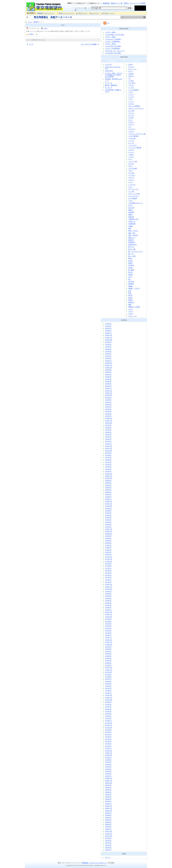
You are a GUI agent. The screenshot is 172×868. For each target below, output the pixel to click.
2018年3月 (108, 550)
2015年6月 (108, 626)
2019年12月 (109, 501)
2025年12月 (109, 335)
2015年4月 (108, 631)
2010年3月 (108, 771)
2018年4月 (108, 548)
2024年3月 (108, 384)
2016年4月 (108, 603)
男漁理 (130, 275)
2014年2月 (108, 663)
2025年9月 (108, 342)
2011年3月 (108, 744)
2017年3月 (108, 578)
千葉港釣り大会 (133, 219)
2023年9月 (108, 398)
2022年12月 (109, 418)
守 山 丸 (109, 83)
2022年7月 (108, 430)
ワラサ (130, 201)
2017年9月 (108, 564)
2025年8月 (108, 345)
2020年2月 (108, 497)
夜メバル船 (132, 256)
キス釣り (131, 118)
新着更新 (106, 3)
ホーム (28, 17)
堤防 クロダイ (133, 231)
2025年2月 (108, 358)
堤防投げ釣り (133, 245)
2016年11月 (109, 587)
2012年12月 (109, 695)
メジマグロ (132, 185)
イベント (131, 102)
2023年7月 (108, 402)
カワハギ (131, 113)
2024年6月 (108, 377)
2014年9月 (108, 647)
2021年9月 (108, 453)
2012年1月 (108, 721)
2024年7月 (108, 374)
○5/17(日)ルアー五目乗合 (113, 39)
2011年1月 (108, 748)
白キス (130, 277)
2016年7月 (108, 596)
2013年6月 (108, 681)
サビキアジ (132, 129)
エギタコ (131, 104)
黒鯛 (130, 305)
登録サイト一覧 (117, 3)
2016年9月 (108, 591)
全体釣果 (131, 212)
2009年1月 (108, 804)
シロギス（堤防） (111, 32)
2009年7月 (108, 790)
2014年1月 (108, 665)
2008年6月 (108, 820)
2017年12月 (109, 557)
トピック (131, 152)
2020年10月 (109, 478)
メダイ (130, 187)
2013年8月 (108, 677)
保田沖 (130, 210)
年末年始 (131, 265)
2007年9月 (108, 838)
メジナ (130, 182)
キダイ (130, 120)
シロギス (131, 131)
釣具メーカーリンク (66, 13)
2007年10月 (109, 836)
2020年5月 (108, 490)
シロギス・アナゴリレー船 (137, 134)
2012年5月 (108, 711)
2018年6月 (108, 543)
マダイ (130, 166)
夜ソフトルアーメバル (135, 251)
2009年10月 (109, 783)
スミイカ (131, 143)
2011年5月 (108, 739)
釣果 (130, 293)
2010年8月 (108, 760)
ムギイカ (131, 180)
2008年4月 (108, 824)
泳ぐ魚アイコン (82, 13)
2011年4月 (108, 741)
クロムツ (131, 124)
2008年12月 (109, 806)
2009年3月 (108, 799)
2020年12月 (109, 474)
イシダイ (131, 94)
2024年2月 (108, 386)
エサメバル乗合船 (134, 106)
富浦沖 (130, 263)
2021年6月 (108, 460)
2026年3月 (108, 328)
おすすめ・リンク (108, 13)
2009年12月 (109, 778)
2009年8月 (108, 788)
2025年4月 (108, 354)
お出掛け (131, 74)
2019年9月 (108, 508)
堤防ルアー (132, 238)
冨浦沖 (130, 215)
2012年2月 (108, 718)
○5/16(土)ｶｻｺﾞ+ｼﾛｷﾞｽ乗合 (113, 46)
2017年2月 (108, 580)
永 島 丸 (109, 88)
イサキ (130, 92)
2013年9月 (108, 675)
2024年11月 (109, 365)
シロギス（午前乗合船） (113, 42)
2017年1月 (108, 582)
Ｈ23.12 (131, 311)
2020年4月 (108, 492)
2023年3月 (108, 411)
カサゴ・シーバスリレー (136, 108)
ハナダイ (131, 157)
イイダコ (131, 88)
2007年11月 (109, 834)
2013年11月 (109, 670)
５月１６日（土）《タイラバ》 (115, 51)
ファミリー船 (133, 161)
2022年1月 (108, 444)
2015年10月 (109, 617)
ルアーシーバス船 (134, 194)
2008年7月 (108, 818)
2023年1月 (108, 416)
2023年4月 (108, 409)
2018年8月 (108, 538)
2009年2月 (108, 801)
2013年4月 (108, 686)
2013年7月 (108, 679)
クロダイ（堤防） (111, 37)
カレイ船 (131, 111)
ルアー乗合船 (133, 198)
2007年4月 (108, 850)
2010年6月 (108, 764)
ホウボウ (131, 164)
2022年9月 (108, 425)
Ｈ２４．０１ (133, 316)
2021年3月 (108, 467)
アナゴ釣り (132, 83)
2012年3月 (108, 716)
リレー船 (131, 191)
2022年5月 (108, 434)
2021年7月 (108, 458)
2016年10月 (109, 589)
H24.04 (130, 64)
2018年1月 (108, 554)
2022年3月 (108, 439)
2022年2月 (108, 441)
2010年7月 (108, 762)
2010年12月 (109, 751)
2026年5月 (108, 324)
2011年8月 (108, 732)
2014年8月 (108, 649)
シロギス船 (132, 138)
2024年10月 (109, 368)
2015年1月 (108, 637)
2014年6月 (108, 654)
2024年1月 (108, 388)
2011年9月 (108, 730)
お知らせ (131, 76)
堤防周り (36, 22)
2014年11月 (109, 642)
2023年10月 (109, 395)
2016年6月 (108, 598)
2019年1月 (108, 527)
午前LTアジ (132, 221)
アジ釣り (131, 81)
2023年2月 (108, 414)
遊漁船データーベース (45, 13)
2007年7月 (108, 843)
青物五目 (131, 302)
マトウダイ (132, 175)
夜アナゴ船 (132, 249)
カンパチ (131, 115)
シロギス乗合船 (133, 136)
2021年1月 (108, 471)
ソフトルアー (133, 145)
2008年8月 (108, 815)
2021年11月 (109, 448)
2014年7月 (108, 651)
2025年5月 (108, 351)
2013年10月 (109, 672)
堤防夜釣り (132, 242)
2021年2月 (108, 469)
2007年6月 (108, 845)
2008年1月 (108, 829)
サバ (130, 127)
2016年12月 (109, 584)
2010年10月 (109, 755)
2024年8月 (108, 372)
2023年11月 (109, 393)
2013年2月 (108, 691)
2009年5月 (108, 794)
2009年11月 (109, 781)
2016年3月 (108, 605)
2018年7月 (108, 541)
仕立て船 (131, 208)
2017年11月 (109, 559)
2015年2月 (108, 635)
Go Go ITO (108, 64)
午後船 (130, 226)
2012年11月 (109, 698)
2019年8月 (108, 511)
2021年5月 (108, 462)
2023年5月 (108, 407)
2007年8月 (108, 841)
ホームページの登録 (138, 3)
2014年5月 (108, 656)
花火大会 (131, 281)
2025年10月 (109, 340)
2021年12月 (109, 446)
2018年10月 (109, 534)
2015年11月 (109, 614)
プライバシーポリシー (98, 863)
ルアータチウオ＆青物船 (89, 44)
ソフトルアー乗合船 (135, 148)
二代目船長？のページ (135, 203)
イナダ (31, 44)
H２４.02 (131, 67)
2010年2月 (108, 774)
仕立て (130, 205)
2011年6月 (108, 737)
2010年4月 (108, 769)
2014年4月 (108, 658)
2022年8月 (108, 428)
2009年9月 (108, 785)
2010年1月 (108, 776)
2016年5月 (108, 601)
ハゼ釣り (131, 155)
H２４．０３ (132, 69)
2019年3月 (108, 522)
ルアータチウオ (133, 196)
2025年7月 (108, 347)
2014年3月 (108, 661)
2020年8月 (108, 483)
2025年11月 (109, 338)
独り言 (130, 272)
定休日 (130, 261)
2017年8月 (108, 566)
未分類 (130, 268)
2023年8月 (108, 400)
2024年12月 (109, 363)
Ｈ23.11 (131, 309)
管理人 (126, 3)
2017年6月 (108, 571)
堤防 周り (132, 233)
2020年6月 (108, 488)
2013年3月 (108, 688)
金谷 (130, 291)
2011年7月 (108, 734)
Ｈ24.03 (131, 314)
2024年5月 (108, 379)
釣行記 (130, 295)
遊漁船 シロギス (134, 288)
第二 (130, 279)
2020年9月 (108, 481)
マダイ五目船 (133, 168)
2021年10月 (109, 451)
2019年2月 (108, 524)
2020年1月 (108, 499)
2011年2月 (108, 746)
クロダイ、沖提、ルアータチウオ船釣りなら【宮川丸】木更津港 (114, 75)
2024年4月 (108, 381)
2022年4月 (108, 437)
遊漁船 (130, 286)
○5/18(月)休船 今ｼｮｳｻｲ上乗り (115, 35)
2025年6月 (108, 349)
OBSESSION (109, 71)
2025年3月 (108, 356)
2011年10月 (109, 728)
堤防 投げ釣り (133, 235)
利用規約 (85, 863)
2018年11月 (109, 531)
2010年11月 (109, 753)
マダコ (130, 171)
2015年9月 (108, 619)
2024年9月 (108, 370)
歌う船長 (131, 270)
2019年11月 (109, 504)
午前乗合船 (132, 224)
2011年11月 (109, 725)
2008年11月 (109, 808)
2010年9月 (108, 758)
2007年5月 (108, 848)
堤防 (130, 228)
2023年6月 (108, 404)
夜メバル (131, 254)
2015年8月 (108, 621)
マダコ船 (131, 173)
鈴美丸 (130, 298)
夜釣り (130, 258)
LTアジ (131, 71)
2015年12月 (109, 612)
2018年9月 (108, 536)
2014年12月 (109, 640)
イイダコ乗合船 (133, 90)
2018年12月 (109, 529)
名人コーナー (94, 13)
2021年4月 (108, 464)
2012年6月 (108, 709)
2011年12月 (109, 723)
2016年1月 (108, 610)
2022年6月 (108, 432)
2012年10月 (109, 700)
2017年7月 (108, 568)
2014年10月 (109, 645)
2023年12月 (109, 391)
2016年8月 (108, 594)
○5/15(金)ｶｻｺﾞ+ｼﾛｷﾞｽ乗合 (113, 53)
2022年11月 (109, 421)
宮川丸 (46, 28)
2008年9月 (108, 813)
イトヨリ (131, 97)
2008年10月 (109, 811)
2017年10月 (109, 561)
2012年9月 (108, 702)
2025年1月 (108, 361)
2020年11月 (109, 476)
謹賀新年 (131, 284)
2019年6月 (108, 515)
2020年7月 (108, 485)
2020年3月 (108, 494)
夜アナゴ (131, 247)
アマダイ (131, 85)
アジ (130, 78)
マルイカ (131, 178)
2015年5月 (108, 628)
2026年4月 (108, 326)
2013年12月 (109, 667)
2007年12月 (109, 831)
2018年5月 (108, 545)
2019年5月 (108, 518)
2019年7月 (108, 513)
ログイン (108, 857)
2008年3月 (108, 827)
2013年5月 (108, 684)
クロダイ (131, 122)
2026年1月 (108, 333)
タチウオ (131, 150)
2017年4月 (108, 575)
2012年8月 (108, 704)
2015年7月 (108, 624)
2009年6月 (108, 792)
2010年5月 (108, 767)
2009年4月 (108, 797)
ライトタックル (133, 189)
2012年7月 (108, 707)
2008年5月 (108, 822)
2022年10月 (109, 423)
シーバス (131, 141)
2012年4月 (108, 714)
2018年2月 (108, 552)
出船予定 (131, 217)
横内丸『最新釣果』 (111, 85)
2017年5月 (108, 573)
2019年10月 (109, 506)
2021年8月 (108, 455)
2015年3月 (108, 633)
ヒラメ (130, 159)
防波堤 (130, 300)
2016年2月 (108, 608)
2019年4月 (108, 520)
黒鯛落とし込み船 (134, 307)
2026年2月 (108, 331)
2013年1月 (108, 693)
